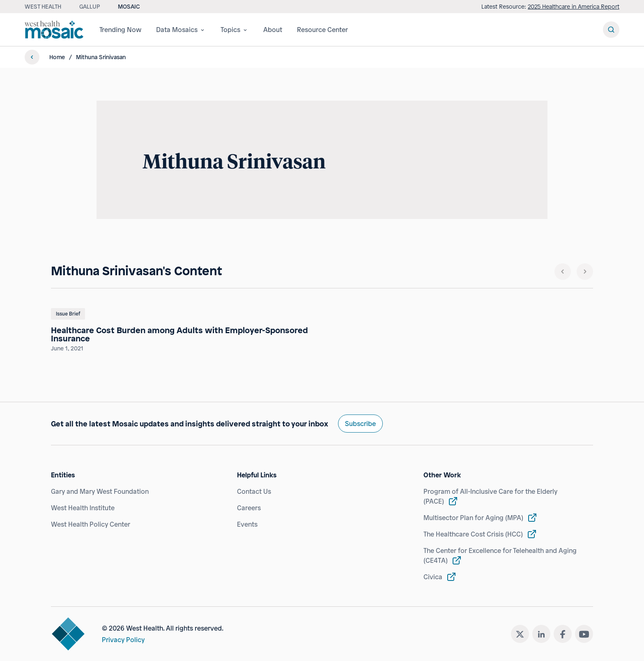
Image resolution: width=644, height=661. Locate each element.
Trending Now (120, 30)
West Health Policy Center (91, 524)
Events (247, 524)
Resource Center (322, 30)
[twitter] (520, 634)
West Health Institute (83, 508)
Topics (235, 30)
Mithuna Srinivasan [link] (101, 57)
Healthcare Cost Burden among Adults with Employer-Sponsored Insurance (179, 334)
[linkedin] (541, 634)
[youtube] (584, 634)
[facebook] (563, 634)
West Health (43, 6)
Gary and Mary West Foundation (100, 491)
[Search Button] (611, 30)
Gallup (90, 6)
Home (57, 57)
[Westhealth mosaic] (55, 30)
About (273, 30)
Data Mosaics (181, 30)
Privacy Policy (123, 640)
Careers (249, 508)
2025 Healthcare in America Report (574, 6)
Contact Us (254, 491)
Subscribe (360, 424)
